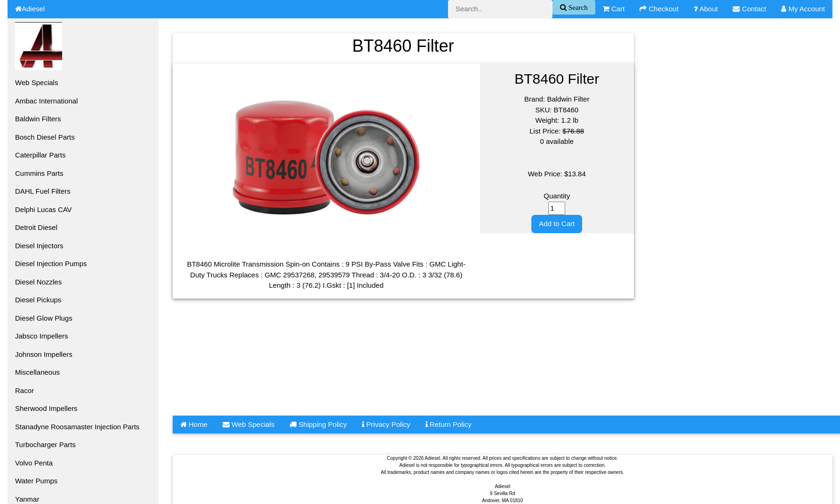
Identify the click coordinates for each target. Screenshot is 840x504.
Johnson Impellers (44, 354)
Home (194, 424)
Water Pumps (36, 481)
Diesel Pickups (38, 300)
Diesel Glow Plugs (44, 318)
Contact (749, 9)
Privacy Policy (386, 424)
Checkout (659, 9)
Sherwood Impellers (46, 408)
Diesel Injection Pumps (51, 264)
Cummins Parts (39, 173)
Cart (614, 9)
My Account (803, 9)
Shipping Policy (318, 424)
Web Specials (36, 83)
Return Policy (448, 424)
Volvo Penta (34, 463)
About (706, 9)
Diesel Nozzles (38, 282)
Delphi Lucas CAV (44, 209)
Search (577, 7)
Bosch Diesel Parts (45, 137)
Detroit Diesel (36, 227)
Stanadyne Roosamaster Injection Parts (77, 427)
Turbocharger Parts (45, 445)
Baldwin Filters (38, 119)
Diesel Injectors (39, 246)
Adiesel (30, 9)
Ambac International (46, 101)
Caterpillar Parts (40, 155)
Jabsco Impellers (42, 336)
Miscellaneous (37, 372)
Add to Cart (557, 224)
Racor (24, 390)
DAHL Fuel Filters (43, 191)
